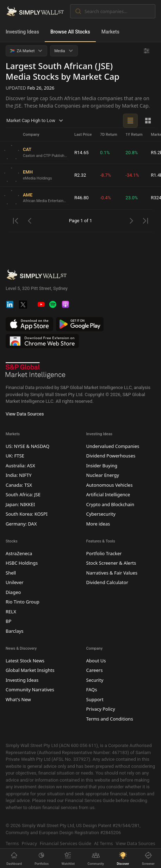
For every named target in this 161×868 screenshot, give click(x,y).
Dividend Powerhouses (111, 456)
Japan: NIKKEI (20, 504)
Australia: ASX (20, 466)
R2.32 (80, 175)
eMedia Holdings (37, 178)
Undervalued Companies (113, 446)
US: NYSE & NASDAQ (27, 446)
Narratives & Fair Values (112, 573)
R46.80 (82, 198)
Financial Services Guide (66, 843)
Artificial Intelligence (108, 494)
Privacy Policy (101, 709)
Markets (110, 32)
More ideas (98, 524)
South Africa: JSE (23, 494)
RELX (11, 612)
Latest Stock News (25, 661)
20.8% (132, 153)
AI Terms (104, 843)
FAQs (92, 690)
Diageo (13, 592)
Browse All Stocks (70, 32)
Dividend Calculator (107, 582)
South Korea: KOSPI (27, 514)
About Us (96, 661)
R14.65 (82, 153)
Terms (12, 843)
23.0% (132, 198)
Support (95, 699)
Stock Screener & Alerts (111, 563)
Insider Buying (102, 466)
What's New (18, 699)
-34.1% (132, 175)
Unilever (15, 582)
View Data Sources (25, 414)
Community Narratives (30, 690)
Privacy (29, 843)
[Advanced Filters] (147, 51)
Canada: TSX (19, 485)
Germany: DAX (21, 524)
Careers (95, 670)
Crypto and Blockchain (110, 504)
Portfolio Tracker (104, 553)
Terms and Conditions (110, 719)
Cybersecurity (101, 514)
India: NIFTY (19, 475)
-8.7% (106, 175)
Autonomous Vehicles (110, 485)
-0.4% (106, 198)
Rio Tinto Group (23, 602)
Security (95, 680)
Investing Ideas (22, 32)
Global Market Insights (30, 670)
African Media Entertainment (46, 201)
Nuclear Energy (103, 475)
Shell (11, 573)
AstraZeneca (19, 553)
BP (8, 621)
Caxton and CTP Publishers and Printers (46, 156)
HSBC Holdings (22, 563)
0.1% (105, 153)
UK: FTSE (15, 456)
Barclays (15, 631)
